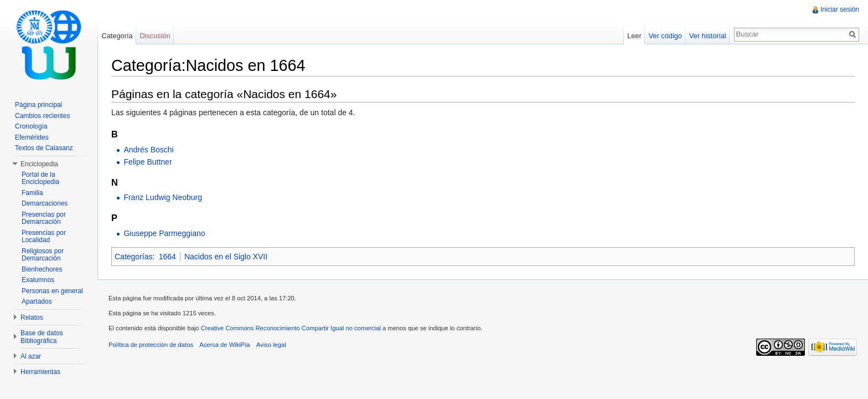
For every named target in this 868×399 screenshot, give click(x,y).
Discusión (155, 36)
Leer (634, 36)
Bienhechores (42, 269)
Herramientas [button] (40, 372)
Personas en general (52, 291)
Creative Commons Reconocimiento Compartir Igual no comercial (291, 328)
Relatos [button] (32, 318)
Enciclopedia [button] (39, 164)
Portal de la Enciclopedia (40, 178)
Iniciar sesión (840, 9)
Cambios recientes (42, 116)
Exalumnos (38, 280)
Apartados (37, 301)
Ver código (665, 36)
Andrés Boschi (148, 150)
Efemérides (32, 137)
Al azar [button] (31, 356)
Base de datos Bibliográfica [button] (42, 337)
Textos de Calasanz (44, 148)
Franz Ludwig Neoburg (163, 197)
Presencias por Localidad (44, 237)
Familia (32, 193)
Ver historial (708, 36)
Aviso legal (271, 345)
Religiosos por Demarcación (43, 255)
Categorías (133, 257)
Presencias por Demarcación (44, 218)
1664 (167, 257)
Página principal (38, 105)
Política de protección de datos (151, 345)
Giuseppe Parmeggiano (164, 233)
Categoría (117, 36)
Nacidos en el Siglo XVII (226, 257)
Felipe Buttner (148, 162)
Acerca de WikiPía (224, 345)
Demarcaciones (45, 203)
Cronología (31, 126)
